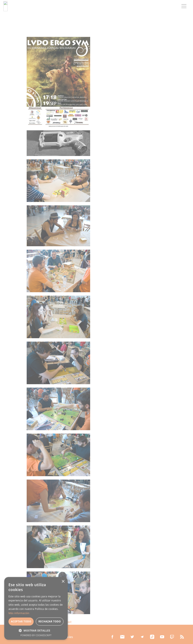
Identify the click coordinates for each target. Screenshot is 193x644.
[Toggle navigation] (184, 6)
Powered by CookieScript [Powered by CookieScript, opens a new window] (36, 635)
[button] (36, 630)
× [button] (63, 582)
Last (68, 622)
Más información (19, 613)
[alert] (36, 608)
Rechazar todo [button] (50, 621)
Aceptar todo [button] (21, 621)
